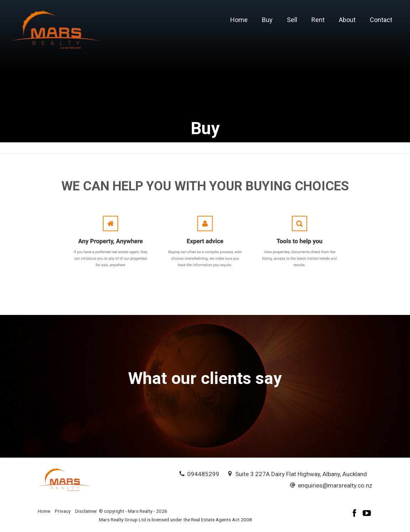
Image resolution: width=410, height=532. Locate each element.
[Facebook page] (356, 514)
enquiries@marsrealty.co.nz (335, 485)
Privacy (63, 511)
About (347, 20)
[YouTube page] (367, 514)
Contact (381, 20)
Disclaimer (86, 511)
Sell (292, 20)
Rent (318, 20)
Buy (267, 20)
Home (239, 20)
